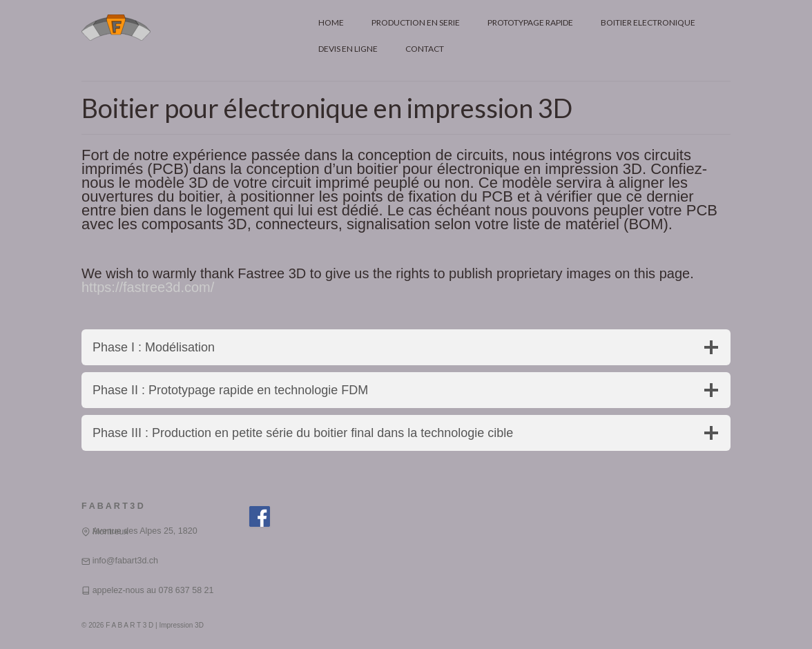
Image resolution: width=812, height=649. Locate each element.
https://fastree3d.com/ (148, 287)
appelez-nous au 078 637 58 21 (153, 590)
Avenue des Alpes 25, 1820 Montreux (145, 531)
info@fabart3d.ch (125, 561)
